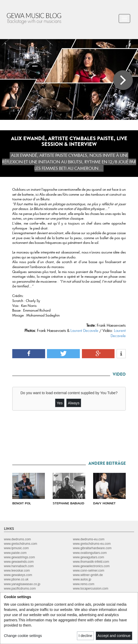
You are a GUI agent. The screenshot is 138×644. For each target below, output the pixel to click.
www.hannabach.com (19, 566)
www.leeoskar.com (17, 571)
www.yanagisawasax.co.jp (22, 584)
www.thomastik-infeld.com (91, 562)
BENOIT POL (22, 503)
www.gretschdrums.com (20, 544)
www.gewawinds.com (19, 562)
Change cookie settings (23, 636)
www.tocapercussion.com (91, 589)
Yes (60, 403)
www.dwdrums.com (17, 539)
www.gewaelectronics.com (91, 566)
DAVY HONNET (104, 503)
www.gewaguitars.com (89, 557)
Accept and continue (114, 636)
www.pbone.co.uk (16, 579)
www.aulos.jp (82, 579)
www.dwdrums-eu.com (89, 539)
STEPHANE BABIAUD (68, 503)
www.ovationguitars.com (90, 553)
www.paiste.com (15, 553)
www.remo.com (84, 584)
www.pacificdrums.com (20, 589)
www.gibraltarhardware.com (92, 548)
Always (74, 403)
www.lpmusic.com (16, 548)
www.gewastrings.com (19, 557)
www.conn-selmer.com (89, 571)
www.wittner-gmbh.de (88, 575)
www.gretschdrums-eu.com (92, 544)
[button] (29, 354)
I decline (85, 636)
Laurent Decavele (84, 331)
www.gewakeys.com (18, 575)
